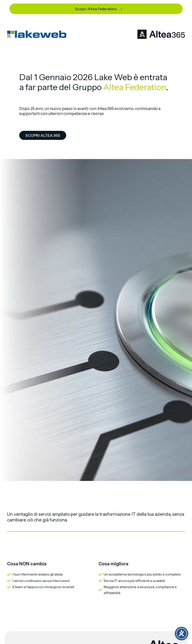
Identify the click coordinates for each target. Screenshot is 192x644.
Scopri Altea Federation (96, 9)
